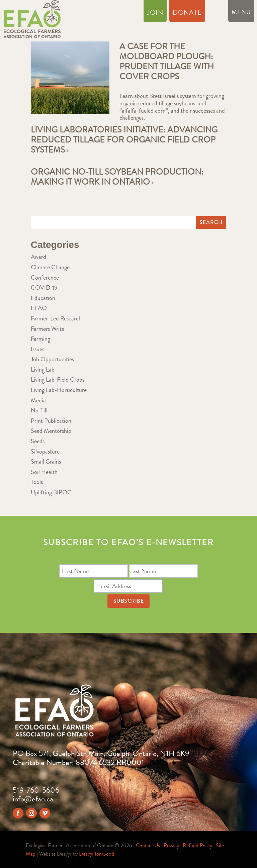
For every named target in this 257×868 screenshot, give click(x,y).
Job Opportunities (52, 359)
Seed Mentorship (51, 431)
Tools (37, 482)
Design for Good (97, 854)
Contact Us (148, 845)
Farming (40, 339)
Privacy (171, 845)
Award (38, 257)
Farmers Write (48, 329)
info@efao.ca (33, 799)
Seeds (38, 441)
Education (43, 298)
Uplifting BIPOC (51, 492)
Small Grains (46, 462)
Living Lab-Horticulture (59, 390)
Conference (45, 278)
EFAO (39, 308)
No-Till (39, 410)
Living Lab (43, 370)
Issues (37, 349)
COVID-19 (44, 288)
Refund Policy (197, 845)
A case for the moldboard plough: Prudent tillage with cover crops (167, 62)
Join (155, 14)
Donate (187, 14)
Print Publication (51, 421)
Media (38, 400)
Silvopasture (45, 452)
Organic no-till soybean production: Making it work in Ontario (117, 177)
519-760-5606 (36, 790)
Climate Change (50, 267)
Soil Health (44, 472)
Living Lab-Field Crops (58, 380)
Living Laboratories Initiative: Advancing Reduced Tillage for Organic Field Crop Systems (124, 140)
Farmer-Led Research (56, 318)
